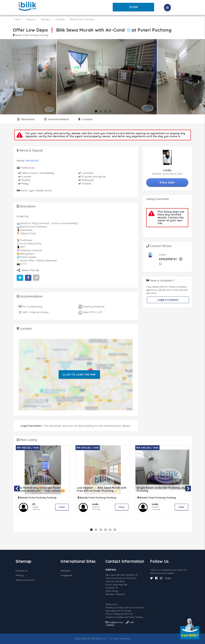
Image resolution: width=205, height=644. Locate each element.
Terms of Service (25, 580)
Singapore (66, 575)
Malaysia (31, 19)
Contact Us (22, 571)
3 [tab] (105, 112)
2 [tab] (101, 112)
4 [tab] (110, 112)
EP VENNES (37, 504)
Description (26, 119)
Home (17, 19)
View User (167, 182)
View (62, 507)
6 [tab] (115, 530)
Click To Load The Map (79, 375)
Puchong (60, 19)
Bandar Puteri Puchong (82, 19)
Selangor (45, 19)
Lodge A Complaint (168, 300)
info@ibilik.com (115, 622)
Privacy (20, 575)
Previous (7, 77)
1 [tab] (96, 112)
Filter (134, 7)
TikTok (168, 578)
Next (198, 77)
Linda (95, 504)
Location (85, 119)
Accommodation (57, 119)
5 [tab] (110, 530)
